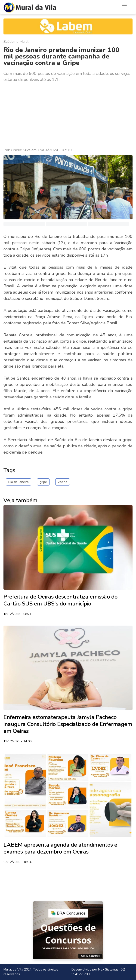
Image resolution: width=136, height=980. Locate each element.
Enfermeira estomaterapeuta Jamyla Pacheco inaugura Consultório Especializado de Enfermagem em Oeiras (68, 724)
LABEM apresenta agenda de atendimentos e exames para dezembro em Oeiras (60, 848)
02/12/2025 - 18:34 (17, 862)
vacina (63, 482)
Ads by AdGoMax (90, 956)
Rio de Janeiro (19, 482)
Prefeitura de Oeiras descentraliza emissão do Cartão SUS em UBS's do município (60, 600)
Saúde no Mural (16, 42)
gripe (43, 482)
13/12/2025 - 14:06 (17, 742)
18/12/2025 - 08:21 (17, 614)
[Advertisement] (68, 115)
